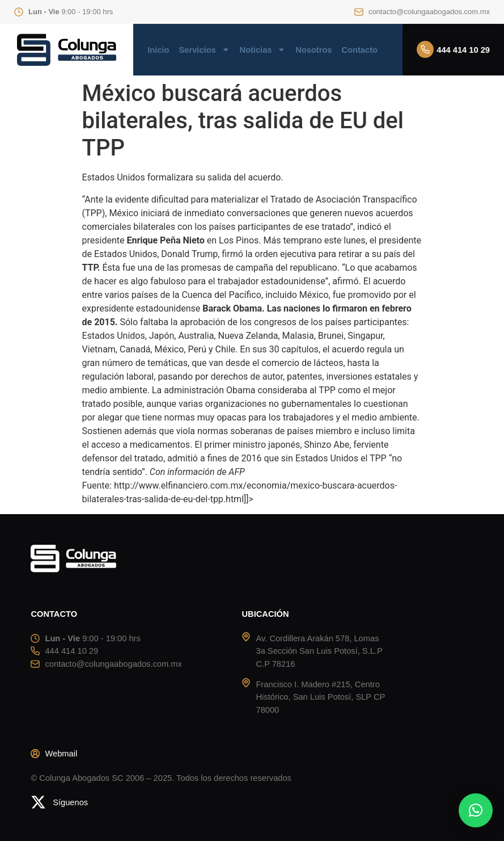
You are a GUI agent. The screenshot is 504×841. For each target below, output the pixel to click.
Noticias (262, 50)
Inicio (158, 50)
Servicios (205, 50)
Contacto (359, 50)
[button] (476, 810)
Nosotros (314, 50)
